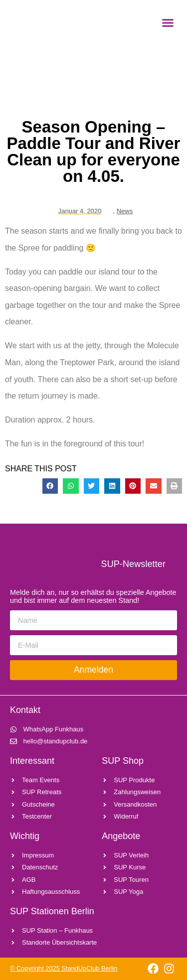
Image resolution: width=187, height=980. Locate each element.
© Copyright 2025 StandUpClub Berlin (64, 968)
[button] (168, 22)
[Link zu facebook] (153, 969)
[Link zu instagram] (169, 969)
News (125, 211)
